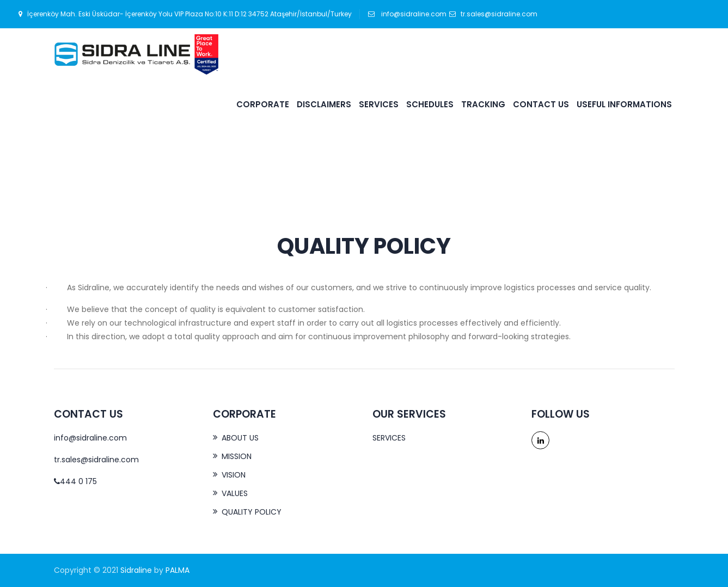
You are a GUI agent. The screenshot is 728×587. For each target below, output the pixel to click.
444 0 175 (75, 481)
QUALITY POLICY (252, 512)
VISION (234, 475)
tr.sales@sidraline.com (493, 14)
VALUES (235, 493)
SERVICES (379, 104)
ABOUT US (240, 438)
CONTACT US (541, 104)
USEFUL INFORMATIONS (624, 104)
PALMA (178, 570)
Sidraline (136, 570)
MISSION (237, 456)
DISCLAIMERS (324, 104)
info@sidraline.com (413, 14)
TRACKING (483, 104)
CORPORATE (263, 104)
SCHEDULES (430, 104)
